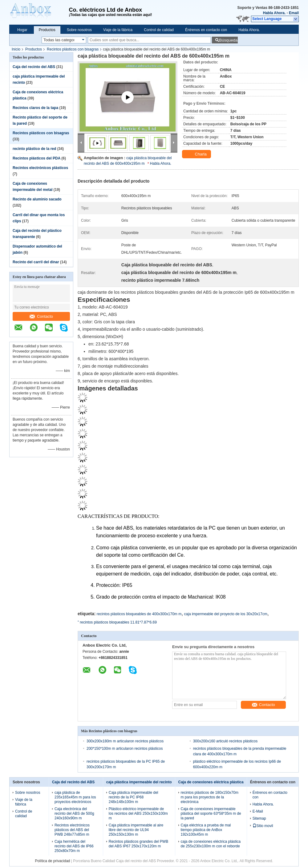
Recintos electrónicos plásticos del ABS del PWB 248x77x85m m (72, 830)
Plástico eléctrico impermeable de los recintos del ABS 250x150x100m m (138, 813)
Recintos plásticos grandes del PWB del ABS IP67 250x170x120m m (138, 844)
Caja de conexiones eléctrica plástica (211, 782)
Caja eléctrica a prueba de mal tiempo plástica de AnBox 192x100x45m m (206, 830)
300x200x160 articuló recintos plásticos (225, 741)
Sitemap (259, 818)
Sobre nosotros (79, 30)
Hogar (22, 30)
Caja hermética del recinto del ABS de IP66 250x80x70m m (74, 846)
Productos (47, 30)
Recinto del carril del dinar (36, 262)
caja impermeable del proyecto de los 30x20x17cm (226, 614)
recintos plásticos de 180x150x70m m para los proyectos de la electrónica (210, 797)
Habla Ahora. (274, 13)
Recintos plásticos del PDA (36, 158)
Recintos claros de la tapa (35, 108)
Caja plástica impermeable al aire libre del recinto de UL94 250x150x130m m (136, 830)
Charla (197, 154)
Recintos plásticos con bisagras (73, 49)
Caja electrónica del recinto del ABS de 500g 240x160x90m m (74, 813)
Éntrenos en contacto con (206, 30)
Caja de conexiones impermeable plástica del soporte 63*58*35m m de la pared (211, 813)
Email (294, 13)
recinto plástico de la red (34, 149)
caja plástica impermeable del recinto (139, 782)
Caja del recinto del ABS (34, 67)
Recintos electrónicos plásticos (40, 168)
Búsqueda (228, 40)
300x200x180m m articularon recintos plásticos (125, 741)
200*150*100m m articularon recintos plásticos (125, 749)
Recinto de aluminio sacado (37, 199)
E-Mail (258, 811)
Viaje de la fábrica (118, 30)
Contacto (41, 316)
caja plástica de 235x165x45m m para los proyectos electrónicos (75, 797)
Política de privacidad (52, 861)
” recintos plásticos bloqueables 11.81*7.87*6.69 (117, 622)
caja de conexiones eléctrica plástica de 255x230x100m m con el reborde (211, 844)
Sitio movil (263, 826)
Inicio (16, 49)
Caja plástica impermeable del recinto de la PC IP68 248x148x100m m (134, 797)
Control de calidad (159, 30)
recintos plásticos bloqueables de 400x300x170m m (139, 614)
